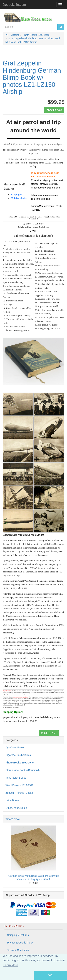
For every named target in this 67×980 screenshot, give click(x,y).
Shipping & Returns (18, 935)
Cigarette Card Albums (18, 755)
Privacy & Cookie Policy (20, 943)
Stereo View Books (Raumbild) (23, 770)
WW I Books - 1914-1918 (19, 785)
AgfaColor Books (15, 747)
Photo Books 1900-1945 (36, 35)
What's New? (13, 819)
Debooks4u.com (14, 5)
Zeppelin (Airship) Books (19, 793)
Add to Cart (54, 110)
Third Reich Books (16, 778)
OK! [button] (50, 975)
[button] (17, 975)
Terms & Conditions (18, 950)
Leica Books (12, 800)
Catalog (15, 35)
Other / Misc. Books (16, 808)
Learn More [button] (11, 965)
